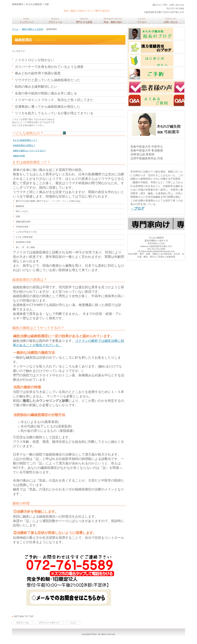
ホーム (15, 29)
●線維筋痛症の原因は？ (24, 145)
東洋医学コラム (156, 47)
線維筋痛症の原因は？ (30, 280)
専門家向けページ (156, 224)
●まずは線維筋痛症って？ (25, 140)
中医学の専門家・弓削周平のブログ (156, 34)
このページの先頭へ (23, 616)
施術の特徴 (21, 503)
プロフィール (22, 623)
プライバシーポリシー (49, 623)
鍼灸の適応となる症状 (33, 29)
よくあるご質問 (156, 100)
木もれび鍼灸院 (63, 10)
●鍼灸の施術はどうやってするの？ (29, 150)
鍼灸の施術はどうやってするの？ (38, 328)
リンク (73, 623)
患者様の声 (156, 87)
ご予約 (156, 73)
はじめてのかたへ (156, 60)
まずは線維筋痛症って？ (31, 162)
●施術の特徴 (19, 156)
